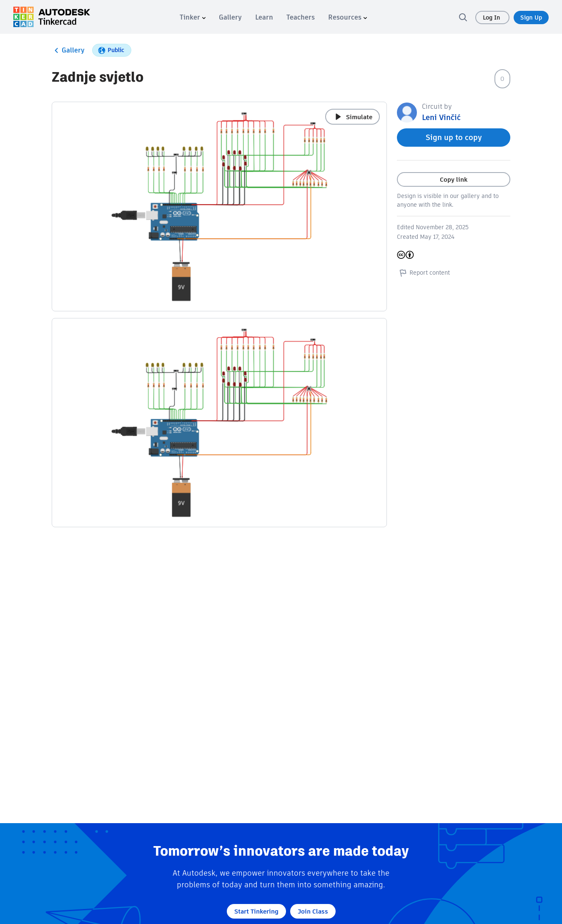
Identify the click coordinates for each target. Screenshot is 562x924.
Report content (423, 273)
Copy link (454, 179)
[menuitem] (193, 17)
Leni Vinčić (441, 117)
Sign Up (531, 18)
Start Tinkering (256, 911)
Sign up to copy (454, 137)
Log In (492, 18)
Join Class (313, 911)
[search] (463, 17)
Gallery (68, 50)
